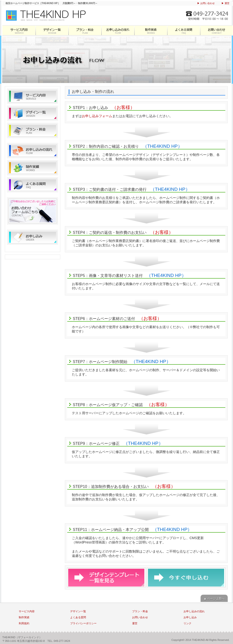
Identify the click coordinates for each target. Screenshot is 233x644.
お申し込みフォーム (97, 116)
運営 (135, 623)
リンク (187, 623)
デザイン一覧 (52, 30)
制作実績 (150, 30)
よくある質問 (183, 30)
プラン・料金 (85, 30)
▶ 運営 (225, 3)
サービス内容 (19, 30)
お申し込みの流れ (118, 30)
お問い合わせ (216, 30)
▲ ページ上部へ (214, 599)
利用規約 (24, 623)
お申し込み (33, 237)
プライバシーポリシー (83, 623)
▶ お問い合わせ (206, 3)
